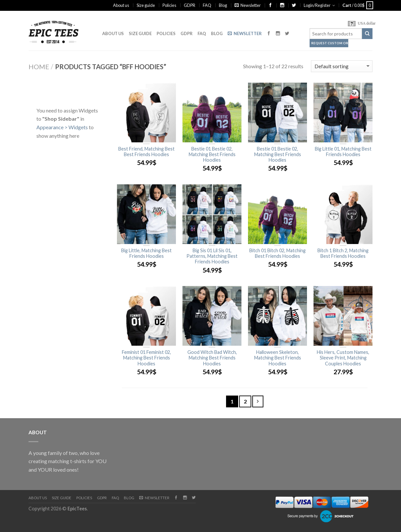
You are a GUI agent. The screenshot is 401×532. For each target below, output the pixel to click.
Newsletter (248, 5)
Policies (169, 5)
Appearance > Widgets (62, 127)
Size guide (146, 5)
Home (39, 67)
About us (121, 5)
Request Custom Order (330, 43)
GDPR (190, 5)
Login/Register (317, 5)
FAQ (207, 5)
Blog (223, 5)
